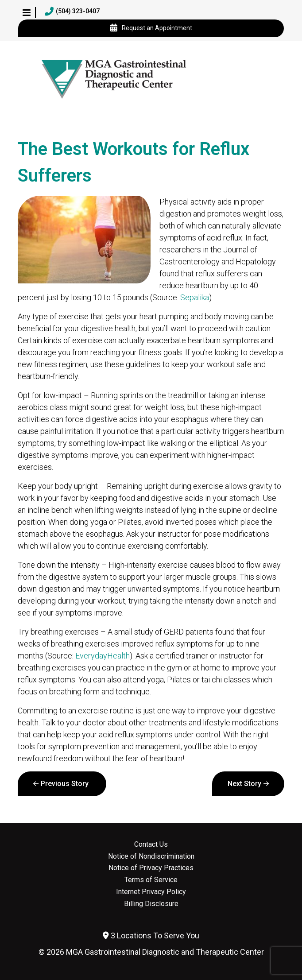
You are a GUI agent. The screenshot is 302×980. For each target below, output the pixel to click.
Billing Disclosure (151, 904)
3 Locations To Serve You (151, 935)
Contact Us (151, 844)
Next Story (244, 784)
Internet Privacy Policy (151, 892)
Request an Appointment (151, 28)
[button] (27, 12)
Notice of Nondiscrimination (151, 856)
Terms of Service (151, 880)
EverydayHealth (103, 656)
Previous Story (65, 784)
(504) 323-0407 (72, 12)
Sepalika (195, 297)
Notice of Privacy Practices (151, 868)
